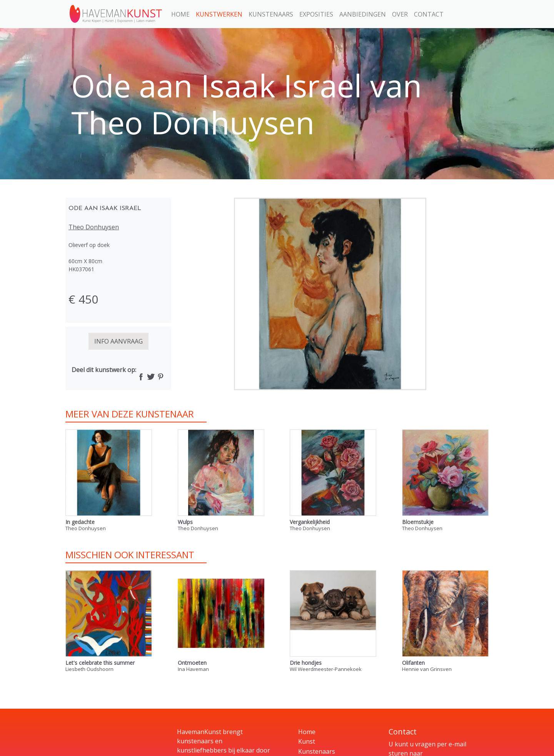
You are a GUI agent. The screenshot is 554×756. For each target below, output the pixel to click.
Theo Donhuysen (94, 227)
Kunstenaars (271, 14)
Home (180, 14)
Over (400, 14)
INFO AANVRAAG (118, 341)
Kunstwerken (219, 14)
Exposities (316, 14)
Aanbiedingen (363, 14)
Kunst (307, 741)
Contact (429, 14)
